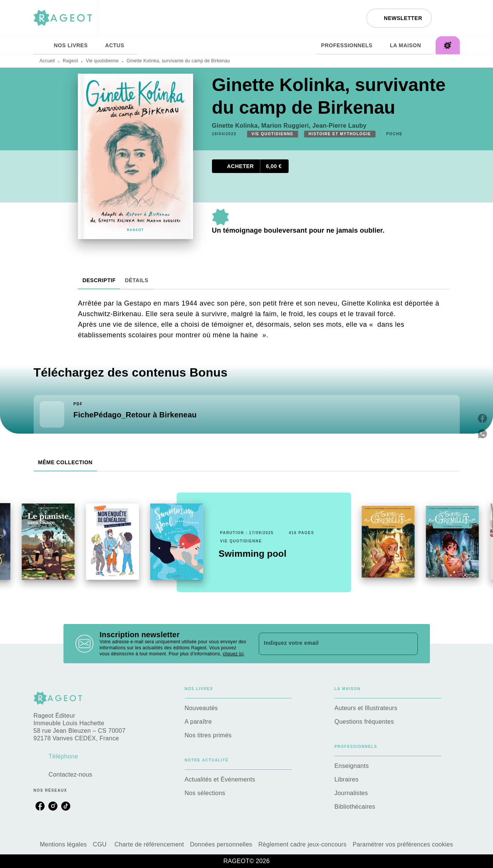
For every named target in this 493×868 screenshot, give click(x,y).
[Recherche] (450, 18)
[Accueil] (65, 18)
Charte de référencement (149, 844)
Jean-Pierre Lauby (339, 126)
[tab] (42, 45)
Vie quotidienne (102, 61)
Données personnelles (221, 844)
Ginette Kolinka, (237, 126)
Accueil (47, 61)
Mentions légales (63, 844)
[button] (399, 18)
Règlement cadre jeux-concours (303, 844)
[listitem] (40, 806)
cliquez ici (233, 654)
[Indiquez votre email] (329, 644)
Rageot (70, 61)
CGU (101, 844)
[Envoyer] (409, 644)
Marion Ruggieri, (287, 126)
